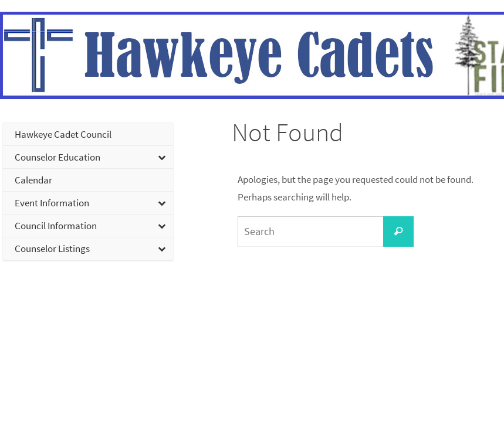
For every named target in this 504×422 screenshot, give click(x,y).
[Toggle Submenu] (88, 157)
